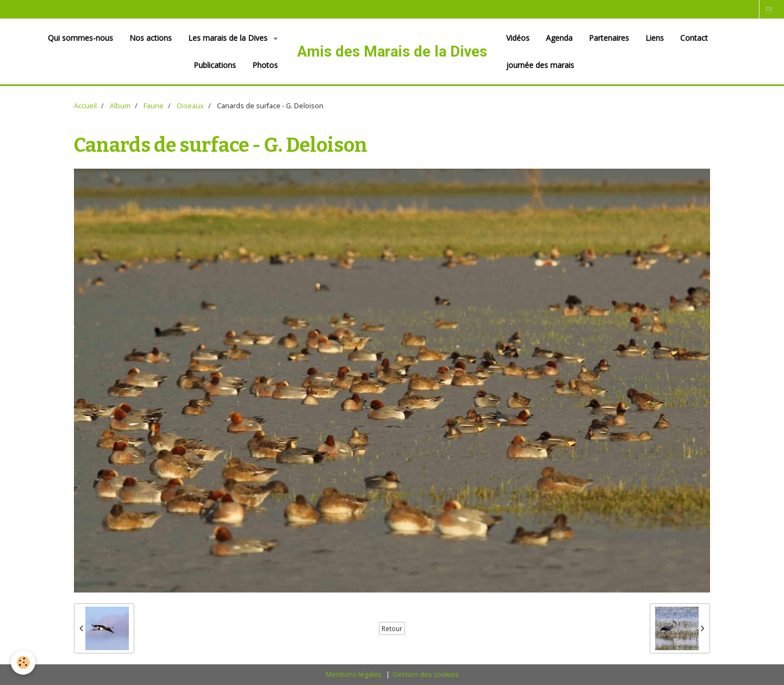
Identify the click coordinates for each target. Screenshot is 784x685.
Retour (392, 628)
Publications (215, 65)
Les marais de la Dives (229, 38)
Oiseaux (190, 106)
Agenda (559, 38)
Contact (694, 38)
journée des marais (540, 65)
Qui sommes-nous (80, 38)
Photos (265, 65)
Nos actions (151, 38)
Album (120, 106)
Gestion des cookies (426, 674)
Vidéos (518, 38)
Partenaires (609, 38)
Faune (154, 106)
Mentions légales (354, 674)
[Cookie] (23, 662)
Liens (655, 38)
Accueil (85, 106)
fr (769, 9)
